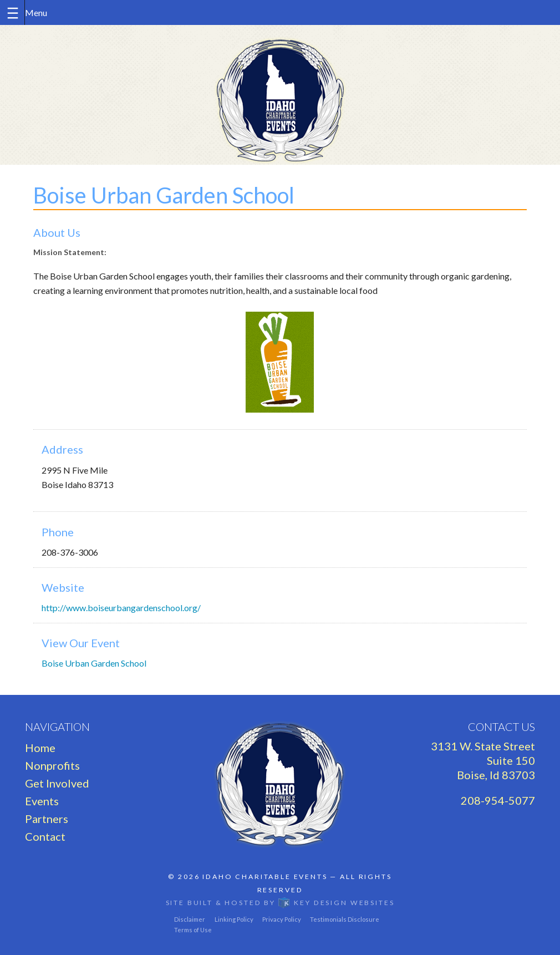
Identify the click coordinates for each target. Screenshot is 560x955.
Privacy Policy (282, 919)
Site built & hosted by (280, 903)
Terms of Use (193, 930)
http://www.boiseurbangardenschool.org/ (121, 608)
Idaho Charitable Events (265, 877)
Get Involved (57, 783)
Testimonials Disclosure (345, 919)
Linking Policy (234, 919)
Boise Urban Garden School (94, 663)
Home (40, 748)
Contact (45, 836)
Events (42, 801)
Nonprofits (52, 765)
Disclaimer (190, 919)
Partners (47, 819)
